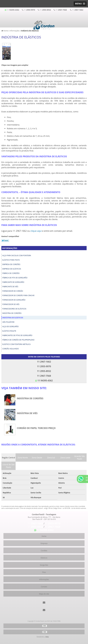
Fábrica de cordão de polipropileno (18, 340)
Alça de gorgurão (10, 327)
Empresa (44, 543)
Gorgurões (44, 565)
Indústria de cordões (12, 313)
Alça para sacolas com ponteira (17, 256)
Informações (10, 248)
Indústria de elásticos (13, 318)
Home (44, 536)
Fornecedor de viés (11, 304)
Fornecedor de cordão (13, 291)
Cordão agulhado (11, 349)
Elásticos (44, 558)
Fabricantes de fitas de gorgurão (17, 335)
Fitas (44, 572)
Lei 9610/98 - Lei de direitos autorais (74, 508)
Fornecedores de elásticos (14, 309)
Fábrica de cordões (11, 273)
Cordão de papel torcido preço (36, 428)
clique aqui (36, 231)
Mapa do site (44, 594)
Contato (44, 587)
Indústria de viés (27, 413)
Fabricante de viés (10, 287)
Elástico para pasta (11, 260)
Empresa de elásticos (12, 269)
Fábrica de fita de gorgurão (15, 278)
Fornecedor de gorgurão (14, 300)
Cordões (44, 551)
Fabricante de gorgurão (13, 282)
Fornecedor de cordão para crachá (18, 295)
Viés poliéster (8, 322)
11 (12, 10)
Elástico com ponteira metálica (16, 344)
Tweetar (5, 240)
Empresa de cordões (11, 264)
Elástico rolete (9, 331)
